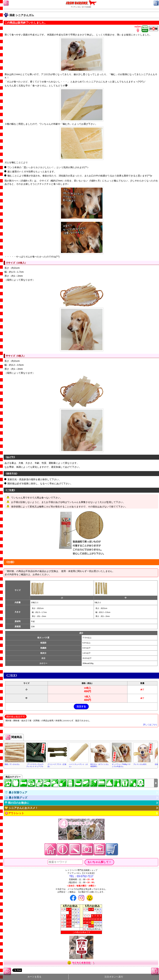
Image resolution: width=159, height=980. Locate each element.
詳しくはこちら (150, 725)
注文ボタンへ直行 (114, 977)
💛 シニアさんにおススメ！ (21, 808)
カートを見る (34, 977)
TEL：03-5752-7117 (81, 876)
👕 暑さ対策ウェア (16, 792)
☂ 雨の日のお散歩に (17, 803)
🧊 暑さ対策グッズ (16, 798)
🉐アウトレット (14, 813)
